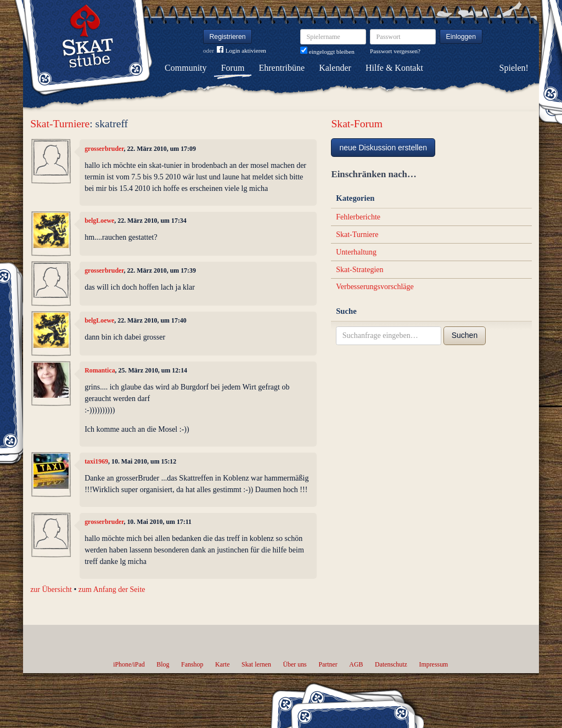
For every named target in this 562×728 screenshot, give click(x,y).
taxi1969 (96, 461)
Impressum (433, 664)
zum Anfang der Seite (112, 589)
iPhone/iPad (129, 664)
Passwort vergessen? (395, 51)
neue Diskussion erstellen (383, 148)
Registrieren (228, 37)
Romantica (100, 370)
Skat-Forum (357, 124)
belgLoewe (99, 221)
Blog (163, 664)
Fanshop (192, 664)
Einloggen (461, 37)
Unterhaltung (356, 252)
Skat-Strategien (359, 270)
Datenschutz (391, 664)
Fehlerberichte (358, 217)
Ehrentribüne (282, 68)
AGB (356, 664)
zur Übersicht (51, 589)
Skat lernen (256, 664)
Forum (233, 68)
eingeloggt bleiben (327, 52)
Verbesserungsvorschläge (375, 287)
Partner (328, 664)
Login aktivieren (241, 51)
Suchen (465, 335)
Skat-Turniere (60, 124)
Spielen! (514, 68)
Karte (222, 664)
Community (186, 68)
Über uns (294, 664)
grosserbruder (104, 149)
